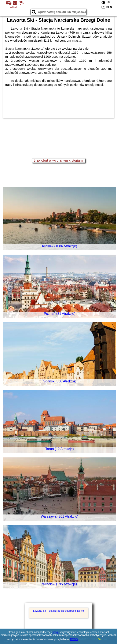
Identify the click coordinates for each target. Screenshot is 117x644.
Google (56, 632)
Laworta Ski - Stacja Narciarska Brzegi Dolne (58, 611)
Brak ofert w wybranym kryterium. (58, 160)
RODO (74, 639)
